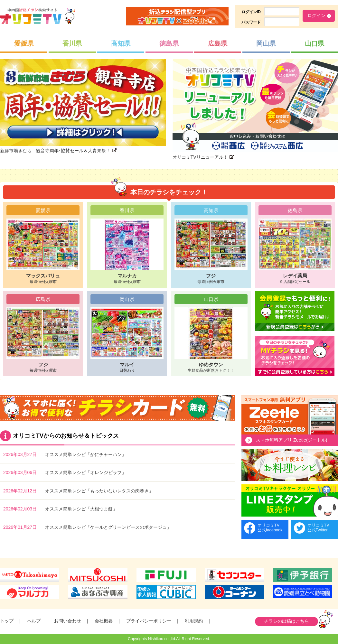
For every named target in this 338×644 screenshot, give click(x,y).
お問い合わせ (68, 621)
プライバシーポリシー (149, 621)
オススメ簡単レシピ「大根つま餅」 (81, 509)
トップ (7, 621)
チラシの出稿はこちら (286, 621)
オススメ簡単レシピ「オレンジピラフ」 (86, 472)
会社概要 (104, 621)
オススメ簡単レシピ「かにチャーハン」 (86, 454)
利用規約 (194, 621)
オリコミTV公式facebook (270, 528)
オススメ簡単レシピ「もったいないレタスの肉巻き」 (99, 491)
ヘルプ (34, 621)
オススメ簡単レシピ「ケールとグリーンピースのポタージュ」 (108, 527)
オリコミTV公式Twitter (318, 528)
